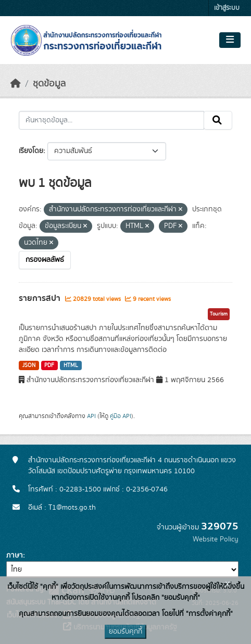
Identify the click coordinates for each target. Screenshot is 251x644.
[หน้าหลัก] (16, 84)
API (91, 416)
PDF (49, 365)
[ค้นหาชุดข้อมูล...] (111, 120)
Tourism (219, 314)
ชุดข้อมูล (49, 84)
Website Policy (216, 539)
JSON (29, 365)
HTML (71, 365)
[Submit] (218, 120)
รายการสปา (41, 298)
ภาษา (15, 555)
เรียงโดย (31, 151)
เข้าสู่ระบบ (227, 8)
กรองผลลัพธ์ (45, 260)
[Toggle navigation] (230, 40)
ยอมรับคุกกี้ (126, 632)
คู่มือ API (121, 416)
